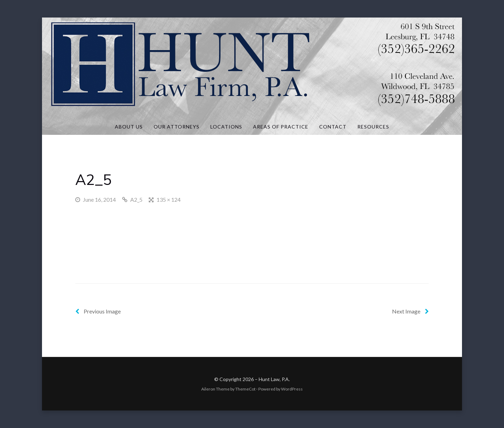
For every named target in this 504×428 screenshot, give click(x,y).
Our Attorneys (177, 127)
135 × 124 (169, 199)
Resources (373, 127)
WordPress (292, 389)
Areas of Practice (281, 127)
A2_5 (136, 199)
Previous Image (98, 311)
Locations (226, 127)
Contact (333, 127)
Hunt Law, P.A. (274, 379)
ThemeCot (245, 389)
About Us (129, 127)
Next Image (410, 311)
